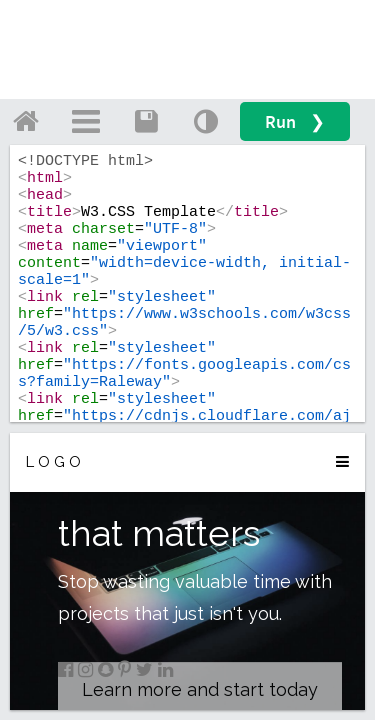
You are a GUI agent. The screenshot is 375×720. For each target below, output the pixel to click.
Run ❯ (295, 121)
